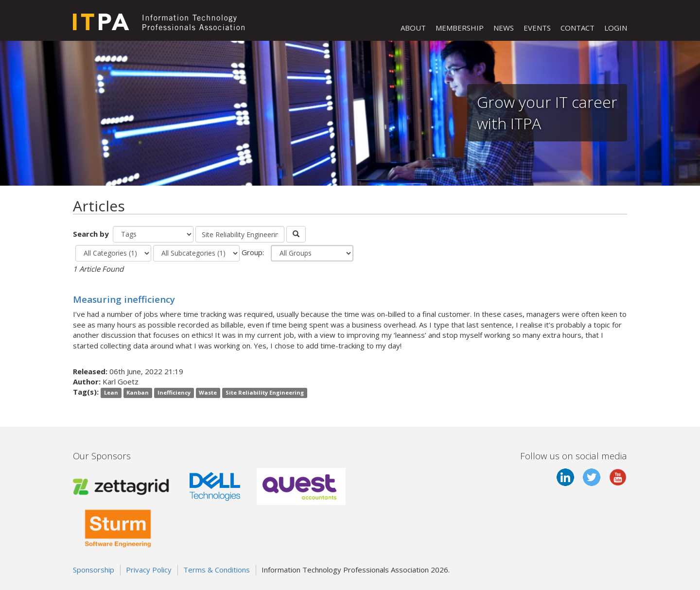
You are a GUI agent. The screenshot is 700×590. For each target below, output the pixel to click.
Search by (92, 234)
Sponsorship (94, 570)
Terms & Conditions (217, 570)
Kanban (138, 392)
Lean (111, 392)
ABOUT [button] (413, 28)
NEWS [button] (504, 28)
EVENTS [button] (537, 28)
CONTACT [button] (577, 28)
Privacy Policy (149, 570)
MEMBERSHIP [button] (460, 28)
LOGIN (616, 28)
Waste (208, 392)
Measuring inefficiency (124, 299)
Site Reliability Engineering (265, 392)
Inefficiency (174, 392)
